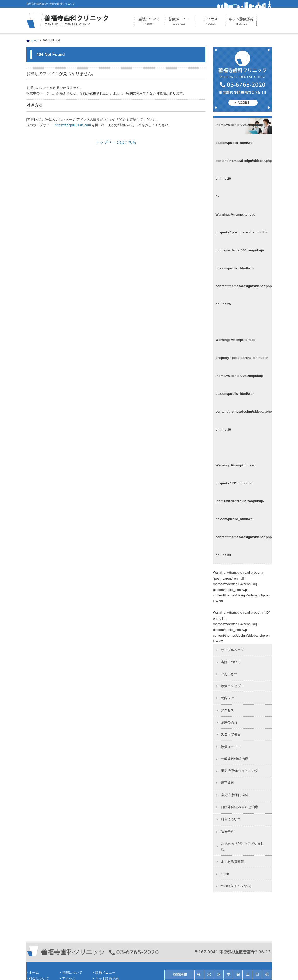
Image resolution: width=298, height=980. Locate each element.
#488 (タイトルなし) (236, 886)
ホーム (35, 41)
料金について (231, 819)
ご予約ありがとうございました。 (242, 846)
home (225, 874)
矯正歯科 (227, 783)
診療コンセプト (232, 686)
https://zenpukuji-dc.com (72, 125)
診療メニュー (180, 20)
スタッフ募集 (231, 734)
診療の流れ (229, 722)
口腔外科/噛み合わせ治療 (240, 807)
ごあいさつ (229, 674)
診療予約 (227, 832)
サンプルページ (232, 650)
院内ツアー (229, 698)
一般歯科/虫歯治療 (235, 759)
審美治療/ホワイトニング (240, 771)
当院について (149, 20)
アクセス (211, 20)
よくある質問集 (232, 862)
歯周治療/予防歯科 (235, 795)
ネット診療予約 (241, 20)
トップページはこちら (116, 142)
